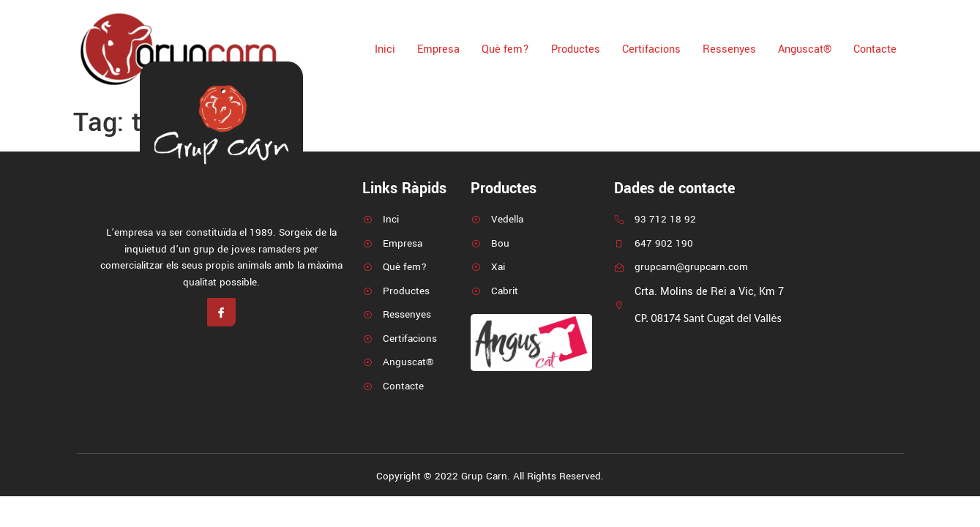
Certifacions (651, 49)
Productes (576, 49)
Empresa (438, 49)
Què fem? (505, 49)
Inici (385, 49)
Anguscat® (805, 49)
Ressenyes (729, 49)
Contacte (875, 49)
